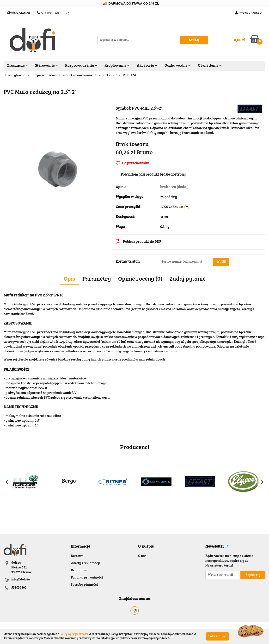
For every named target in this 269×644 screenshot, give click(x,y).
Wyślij (221, 262)
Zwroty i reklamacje (86, 563)
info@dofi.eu (21, 580)
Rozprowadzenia (81, 66)
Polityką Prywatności (74, 634)
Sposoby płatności (84, 585)
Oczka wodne (178, 66)
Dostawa (77, 556)
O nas (142, 556)
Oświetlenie (210, 66)
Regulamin (79, 571)
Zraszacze (18, 66)
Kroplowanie (117, 66)
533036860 (19, 588)
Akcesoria (147, 66)
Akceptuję (217, 636)
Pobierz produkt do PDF (138, 242)
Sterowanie (46, 66)
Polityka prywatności (87, 578)
